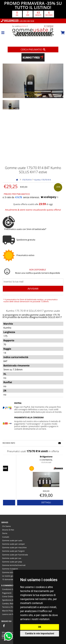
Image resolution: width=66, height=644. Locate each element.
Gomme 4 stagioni (10, 569)
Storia (5, 533)
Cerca (33, 49)
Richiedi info (32, 443)
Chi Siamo (6, 526)
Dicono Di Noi (8, 530)
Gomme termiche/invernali (14, 565)
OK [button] (40, 627)
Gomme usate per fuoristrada (15, 555)
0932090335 (11, 21)
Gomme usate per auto (12, 540)
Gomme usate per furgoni (13, 551)
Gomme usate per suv (12, 558)
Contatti (6, 537)
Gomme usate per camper (14, 544)
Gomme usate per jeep (12, 562)
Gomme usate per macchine (14, 547)
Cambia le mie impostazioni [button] (40, 633)
